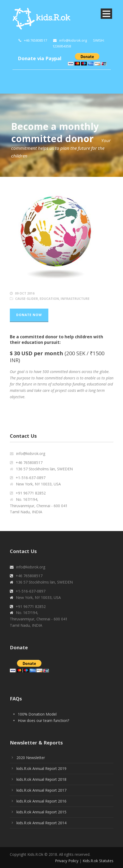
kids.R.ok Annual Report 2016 (41, 801)
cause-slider (27, 299)
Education (49, 299)
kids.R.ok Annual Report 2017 (41, 790)
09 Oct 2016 (25, 293)
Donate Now (29, 315)
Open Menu (106, 14)
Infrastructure (75, 299)
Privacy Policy (67, 861)
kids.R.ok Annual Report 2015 (41, 812)
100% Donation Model (37, 714)
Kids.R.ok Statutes (98, 861)
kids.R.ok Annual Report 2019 (41, 768)
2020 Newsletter (31, 758)
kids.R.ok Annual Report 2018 (41, 779)
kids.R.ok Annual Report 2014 (41, 823)
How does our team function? (43, 720)
